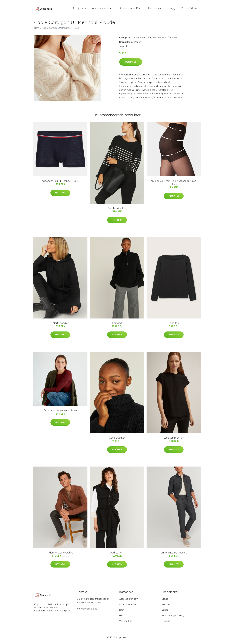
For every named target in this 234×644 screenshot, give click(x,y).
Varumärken (189, 9)
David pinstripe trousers (174, 554)
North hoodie (60, 324)
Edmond (117, 324)
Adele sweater (117, 439)
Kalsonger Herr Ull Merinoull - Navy (60, 183)
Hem (37, 29)
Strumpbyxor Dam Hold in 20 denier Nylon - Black (174, 184)
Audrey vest (117, 554)
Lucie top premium (174, 439)
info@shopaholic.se (87, 610)
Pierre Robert (160, 39)
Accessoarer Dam (131, 9)
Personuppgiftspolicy (173, 617)
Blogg (171, 9)
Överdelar (173, 39)
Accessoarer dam (129, 600)
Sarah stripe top (117, 210)
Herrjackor (155, 9)
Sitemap (166, 622)
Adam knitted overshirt (60, 554)
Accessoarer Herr (103, 9)
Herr (122, 617)
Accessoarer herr (128, 606)
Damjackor (79, 9)
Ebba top (174, 324)
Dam (149, 39)
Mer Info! (131, 63)
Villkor (165, 611)
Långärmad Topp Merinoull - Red (60, 412)
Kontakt (166, 606)
